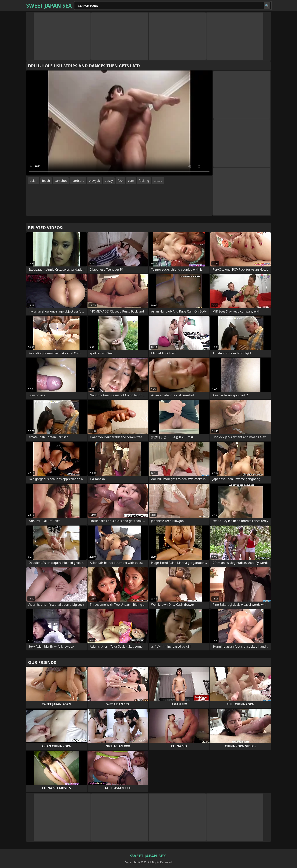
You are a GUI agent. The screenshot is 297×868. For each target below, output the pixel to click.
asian (34, 181)
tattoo (158, 181)
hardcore (78, 181)
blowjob (95, 181)
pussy (109, 181)
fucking (144, 181)
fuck (120, 181)
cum (131, 181)
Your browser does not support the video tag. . (119, 123)
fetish (46, 181)
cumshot (61, 181)
